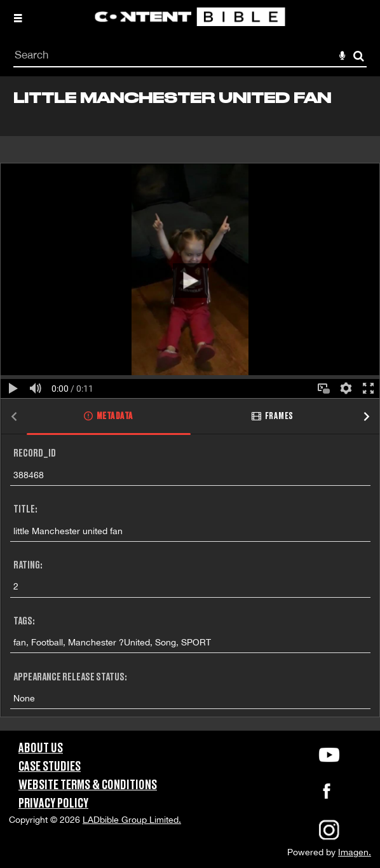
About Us (41, 748)
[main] (190, 403)
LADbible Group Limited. (132, 820)
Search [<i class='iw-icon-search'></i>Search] (359, 56)
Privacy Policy (53, 804)
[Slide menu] (18, 18)
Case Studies (50, 767)
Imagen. (355, 852)
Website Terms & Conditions (88, 785)
